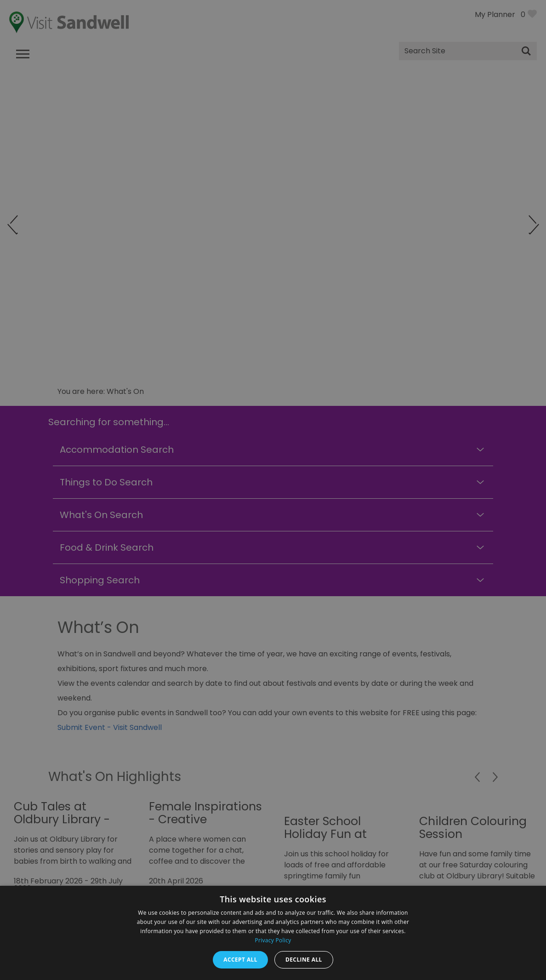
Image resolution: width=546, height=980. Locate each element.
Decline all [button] (304, 960)
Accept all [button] (240, 960)
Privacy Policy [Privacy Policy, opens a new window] (273, 940)
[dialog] (273, 490)
